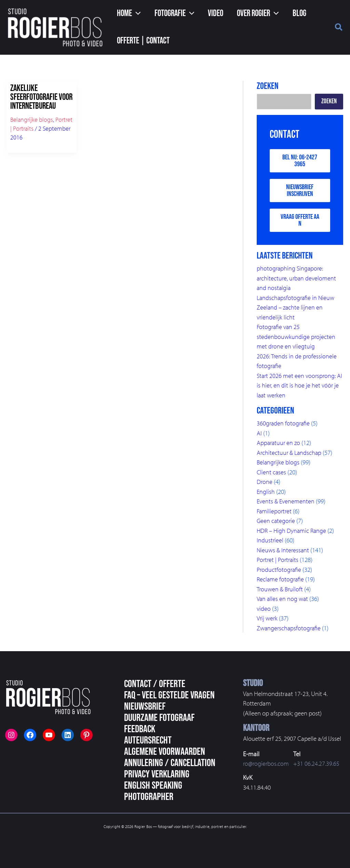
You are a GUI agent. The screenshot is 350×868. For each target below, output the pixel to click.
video (264, 610)
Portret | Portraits (279, 562)
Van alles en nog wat (283, 601)
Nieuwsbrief (145, 707)
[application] (135, 14)
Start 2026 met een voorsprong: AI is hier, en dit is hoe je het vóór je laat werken (299, 387)
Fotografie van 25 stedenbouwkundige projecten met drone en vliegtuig (296, 338)
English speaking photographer (153, 791)
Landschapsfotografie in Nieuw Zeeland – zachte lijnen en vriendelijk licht (297, 309)
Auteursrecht (148, 740)
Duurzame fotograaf (159, 718)
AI (259, 435)
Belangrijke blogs (32, 120)
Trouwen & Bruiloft (281, 591)
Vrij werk (268, 620)
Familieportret (275, 513)
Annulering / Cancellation (170, 763)
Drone (265, 484)
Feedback (140, 729)
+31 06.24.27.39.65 (318, 763)
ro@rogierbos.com (267, 763)
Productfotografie (280, 571)
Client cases (272, 474)
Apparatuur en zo (279, 445)
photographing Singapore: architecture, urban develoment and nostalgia (298, 280)
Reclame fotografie (281, 581)
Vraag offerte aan (300, 222)
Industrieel (270, 542)
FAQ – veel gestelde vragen (169, 695)
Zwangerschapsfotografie (290, 630)
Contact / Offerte (155, 684)
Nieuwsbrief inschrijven (300, 192)
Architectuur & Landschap (290, 455)
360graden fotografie (284, 425)
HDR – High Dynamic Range (293, 532)
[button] (127, 14)
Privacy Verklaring (157, 774)
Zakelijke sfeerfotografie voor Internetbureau (41, 97)
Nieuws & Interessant (284, 552)
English (266, 494)
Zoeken (329, 101)
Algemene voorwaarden (165, 752)
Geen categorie (276, 523)
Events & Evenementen (287, 503)
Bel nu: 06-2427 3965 (300, 161)
